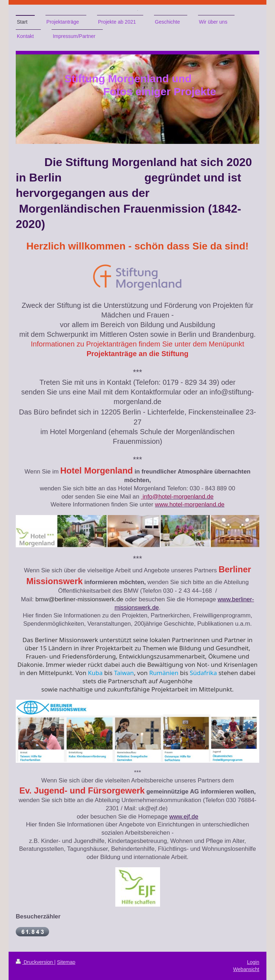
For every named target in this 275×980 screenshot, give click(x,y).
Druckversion (35, 962)
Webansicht (246, 969)
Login (253, 962)
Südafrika (203, 673)
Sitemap (66, 962)
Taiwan (124, 673)
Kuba (95, 673)
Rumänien (164, 673)
